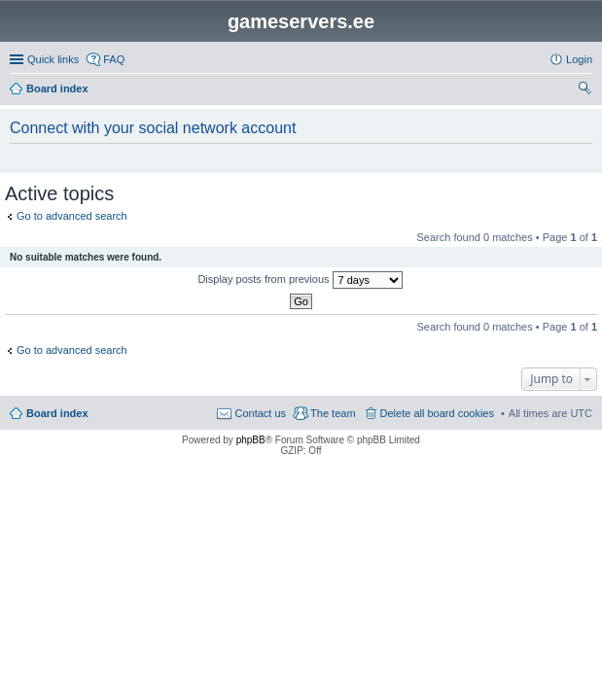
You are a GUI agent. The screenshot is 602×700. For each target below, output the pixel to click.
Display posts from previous (300, 280)
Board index (57, 413)
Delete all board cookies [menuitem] (437, 413)
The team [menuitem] (333, 413)
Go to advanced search (72, 216)
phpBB (251, 440)
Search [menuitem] (584, 90)
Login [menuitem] (579, 59)
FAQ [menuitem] (114, 59)
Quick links (53, 59)
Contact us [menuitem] (260, 413)
